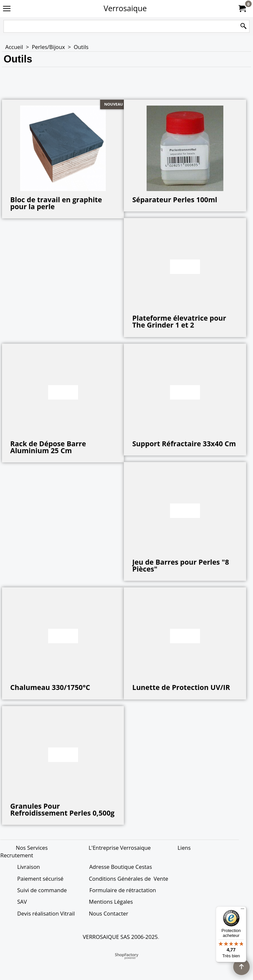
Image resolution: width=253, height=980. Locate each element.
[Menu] (242, 910)
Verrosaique (125, 8)
